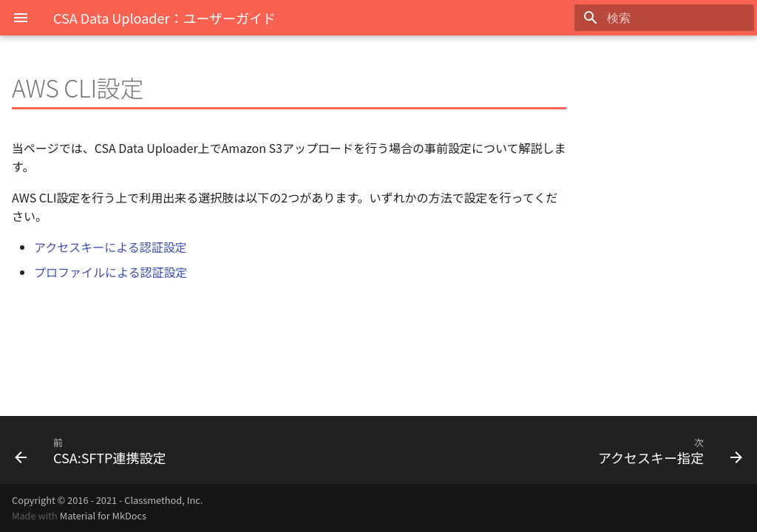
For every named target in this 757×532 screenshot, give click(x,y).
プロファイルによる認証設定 (111, 272)
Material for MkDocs (103, 515)
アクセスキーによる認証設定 (111, 247)
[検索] (668, 18)
